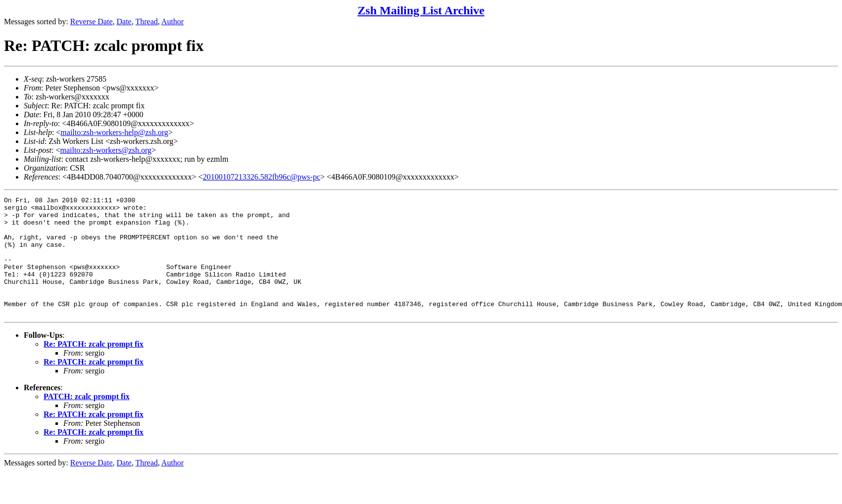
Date (124, 22)
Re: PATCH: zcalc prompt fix (94, 368)
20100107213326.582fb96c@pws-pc (262, 177)
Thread (146, 22)
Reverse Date (92, 22)
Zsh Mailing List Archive (421, 10)
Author (173, 22)
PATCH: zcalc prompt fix (87, 420)
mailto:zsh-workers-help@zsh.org (114, 132)
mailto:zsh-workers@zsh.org (106, 150)
